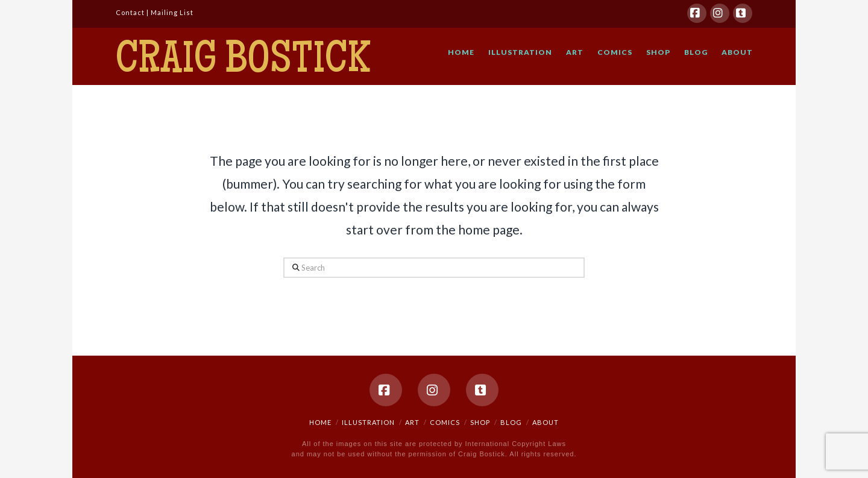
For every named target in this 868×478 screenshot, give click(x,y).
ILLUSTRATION (368, 422)
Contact (130, 12)
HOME (320, 422)
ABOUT (546, 422)
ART (412, 422)
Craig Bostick (243, 62)
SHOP (480, 422)
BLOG (511, 422)
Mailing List (172, 12)
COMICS (445, 422)
